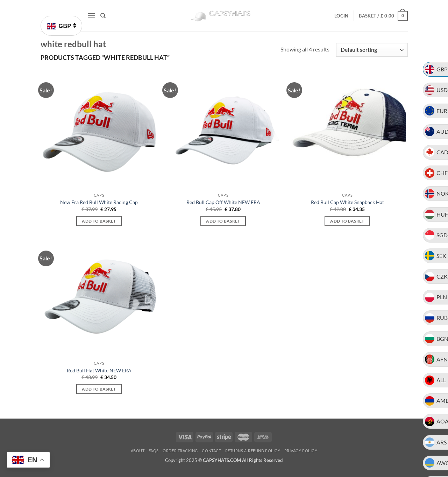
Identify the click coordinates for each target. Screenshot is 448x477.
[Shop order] (372, 50)
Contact (211, 451)
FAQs (154, 451)
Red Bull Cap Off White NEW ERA (223, 202)
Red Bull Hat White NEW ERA (99, 370)
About (138, 451)
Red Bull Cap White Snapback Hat (347, 202)
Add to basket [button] (99, 221)
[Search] (103, 16)
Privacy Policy (301, 451)
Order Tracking (180, 451)
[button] (91, 16)
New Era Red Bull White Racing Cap (99, 202)
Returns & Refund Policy (253, 451)
